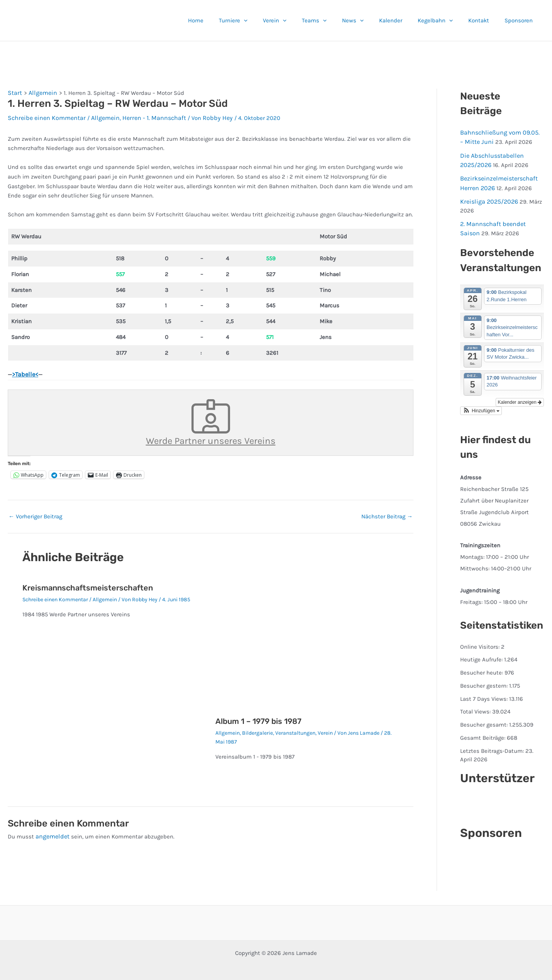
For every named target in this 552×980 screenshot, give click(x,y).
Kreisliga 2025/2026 (487, 197)
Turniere (262, 20)
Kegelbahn (445, 20)
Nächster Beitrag (387, 512)
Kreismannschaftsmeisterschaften (88, 583)
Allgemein (98, 116)
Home (229, 20)
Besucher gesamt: (485, 719)
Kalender (404, 20)
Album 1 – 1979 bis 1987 (258, 717)
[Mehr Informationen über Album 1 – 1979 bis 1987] (307, 640)
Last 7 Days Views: (485, 693)
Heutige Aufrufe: (482, 654)
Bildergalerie (257, 729)
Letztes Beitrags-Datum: (493, 745)
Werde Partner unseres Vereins (211, 420)
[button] (273, 20)
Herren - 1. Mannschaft (144, 116)
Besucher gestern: (485, 680)
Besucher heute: (482, 666)
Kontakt (484, 20)
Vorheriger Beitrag (35, 512)
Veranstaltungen (295, 729)
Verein (300, 20)
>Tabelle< (24, 373)
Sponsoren (521, 20)
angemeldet (51, 832)
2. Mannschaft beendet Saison (501, 219)
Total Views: (476, 706)
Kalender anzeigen (520, 396)
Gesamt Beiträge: (483, 732)
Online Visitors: (481, 641)
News (370, 20)
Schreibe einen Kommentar (44, 116)
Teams (335, 20)
